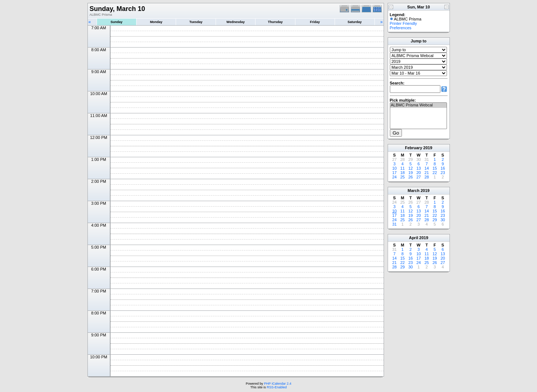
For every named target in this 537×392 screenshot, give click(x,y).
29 (435, 220)
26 (410, 177)
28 (426, 177)
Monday (156, 22)
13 (418, 168)
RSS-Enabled (277, 387)
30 (443, 220)
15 (435, 168)
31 (394, 224)
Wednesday (236, 22)
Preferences (401, 28)
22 (435, 173)
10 (394, 168)
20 (418, 173)
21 (426, 173)
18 (402, 173)
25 (402, 177)
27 (418, 177)
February (413, 148)
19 (410, 173)
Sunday (117, 22)
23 (443, 173)
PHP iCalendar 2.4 (277, 384)
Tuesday (196, 22)
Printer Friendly (404, 23)
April (413, 238)
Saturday (355, 22)
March (414, 191)
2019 (428, 148)
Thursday (275, 22)
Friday (315, 22)
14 (426, 168)
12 (410, 168)
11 (402, 168)
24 (394, 177)
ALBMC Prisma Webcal (418, 105)
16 (443, 168)
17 (394, 173)
